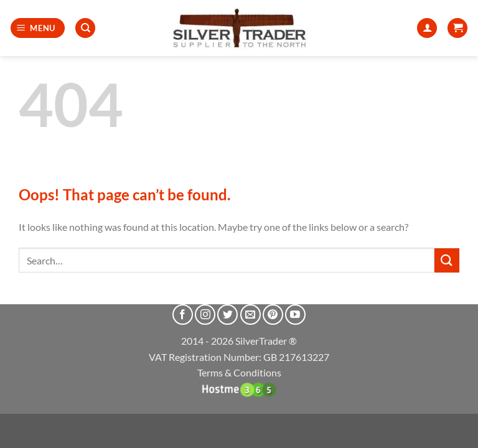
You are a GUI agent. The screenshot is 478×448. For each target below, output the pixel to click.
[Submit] (447, 260)
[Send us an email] (251, 315)
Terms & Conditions (239, 372)
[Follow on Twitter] (227, 315)
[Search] (85, 28)
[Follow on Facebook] (183, 315)
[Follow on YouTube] (295, 315)
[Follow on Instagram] (205, 315)
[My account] (427, 28)
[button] (38, 28)
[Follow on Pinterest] (273, 315)
